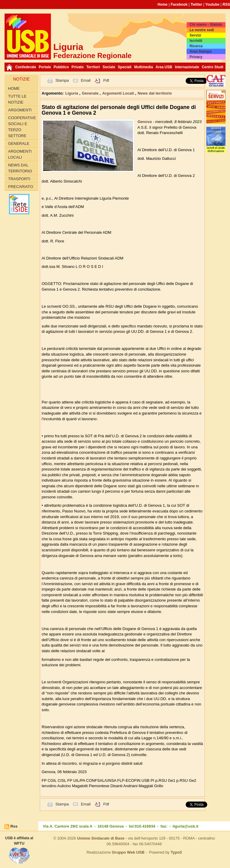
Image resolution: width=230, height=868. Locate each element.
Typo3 (176, 852)
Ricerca (196, 46)
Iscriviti (196, 41)
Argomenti (20, 110)
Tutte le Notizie (17, 99)
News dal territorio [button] (155, 93)
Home (162, 4)
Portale (45, 67)
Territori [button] (93, 67)
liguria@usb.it (185, 826)
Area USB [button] (164, 67)
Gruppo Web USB (128, 852)
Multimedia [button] (144, 67)
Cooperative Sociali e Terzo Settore (22, 127)
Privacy (196, 57)
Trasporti (19, 179)
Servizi (195, 35)
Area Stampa (201, 51)
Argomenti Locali (20, 154)
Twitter (196, 4)
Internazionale (187, 67)
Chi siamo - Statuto (206, 25)
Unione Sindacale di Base (101, 838)
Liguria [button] (72, 93)
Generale (19, 144)
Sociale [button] (109, 67)
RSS (226, 4)
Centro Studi (213, 67)
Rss (14, 826)
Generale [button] (91, 93)
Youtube (212, 4)
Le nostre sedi (202, 30)
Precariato (21, 187)
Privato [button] (78, 67)
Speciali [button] (125, 67)
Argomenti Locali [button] (119, 93)
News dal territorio (20, 168)
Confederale (26, 67)
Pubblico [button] (61, 67)
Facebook (179, 4)
